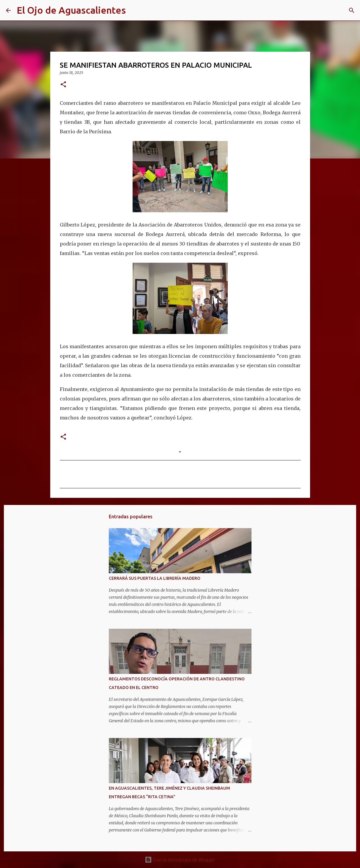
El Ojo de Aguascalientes (71, 10)
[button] (63, 85)
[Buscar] (134, 10)
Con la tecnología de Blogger (180, 860)
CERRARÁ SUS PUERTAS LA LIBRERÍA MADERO (155, 578)
